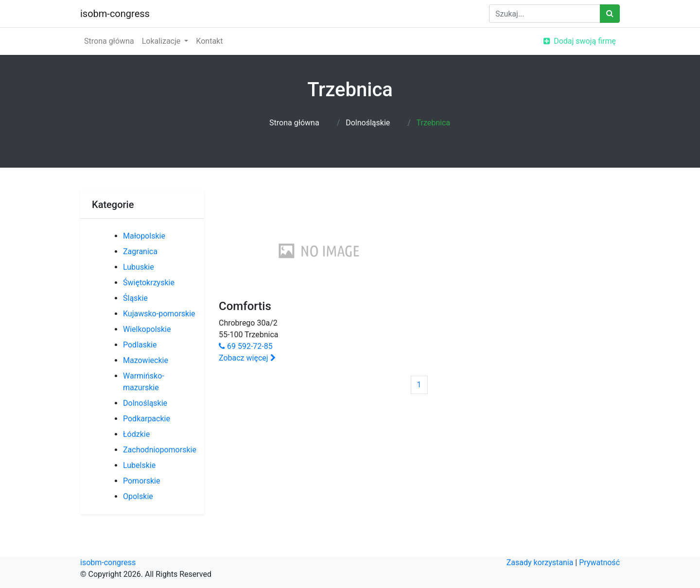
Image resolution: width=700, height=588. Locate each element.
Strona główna (109, 41)
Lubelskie (139, 465)
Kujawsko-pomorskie (159, 314)
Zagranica (140, 251)
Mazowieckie (146, 360)
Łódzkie (136, 434)
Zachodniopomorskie (160, 450)
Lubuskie (139, 267)
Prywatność (599, 562)
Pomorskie (141, 481)
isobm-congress (115, 14)
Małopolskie (144, 236)
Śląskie (135, 298)
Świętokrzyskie (149, 283)
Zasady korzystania (540, 562)
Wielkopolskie (147, 329)
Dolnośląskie (368, 123)
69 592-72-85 (246, 346)
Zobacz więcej (247, 358)
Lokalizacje (162, 41)
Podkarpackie (147, 419)
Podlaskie (140, 345)
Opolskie (138, 496)
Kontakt (209, 41)
